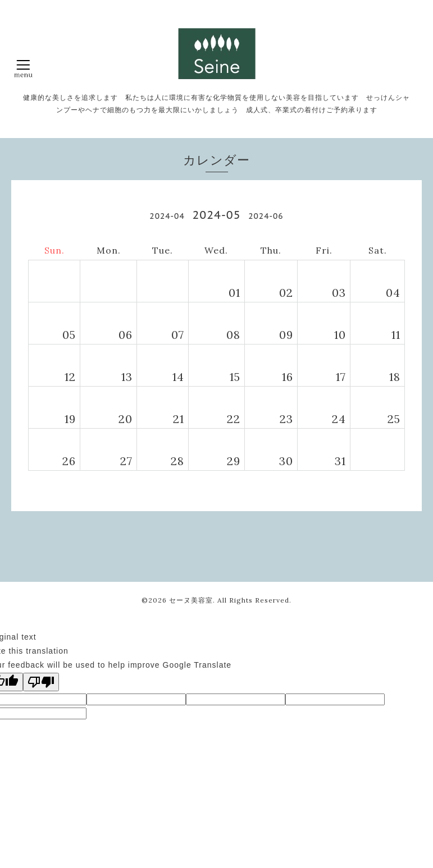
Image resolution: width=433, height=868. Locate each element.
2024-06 (266, 216)
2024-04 (167, 216)
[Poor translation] (41, 682)
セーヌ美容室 (191, 600)
